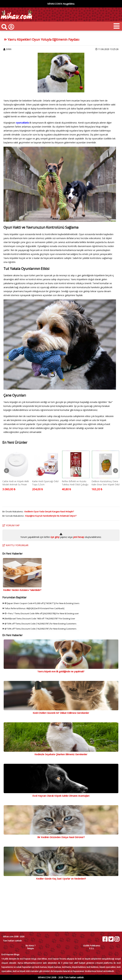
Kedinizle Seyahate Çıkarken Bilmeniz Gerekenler (61, 754)
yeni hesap (78, 537)
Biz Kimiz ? (30, 946)
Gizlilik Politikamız (92, 946)
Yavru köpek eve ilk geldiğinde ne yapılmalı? (61, 671)
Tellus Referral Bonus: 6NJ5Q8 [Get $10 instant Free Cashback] (33, 608)
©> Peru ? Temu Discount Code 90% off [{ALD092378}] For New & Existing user (41, 613)
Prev (7, 471)
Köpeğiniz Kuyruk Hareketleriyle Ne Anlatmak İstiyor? (51, 516)
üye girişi (55, 537)
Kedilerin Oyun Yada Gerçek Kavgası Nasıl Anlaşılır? (49, 512)
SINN (9, 49)
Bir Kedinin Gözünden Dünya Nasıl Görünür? (61, 837)
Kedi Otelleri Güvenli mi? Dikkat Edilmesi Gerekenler (61, 713)
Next (115, 471)
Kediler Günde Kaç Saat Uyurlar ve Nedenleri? (61, 879)
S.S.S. (92, 948)
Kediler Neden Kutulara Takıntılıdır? (22, 590)
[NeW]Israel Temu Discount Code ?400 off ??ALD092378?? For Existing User (39, 619)
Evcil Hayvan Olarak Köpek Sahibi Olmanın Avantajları (61, 796)
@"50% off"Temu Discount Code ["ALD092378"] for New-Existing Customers (39, 624)
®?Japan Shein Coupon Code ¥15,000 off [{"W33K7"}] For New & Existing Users (41, 603)
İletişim (30, 948)
